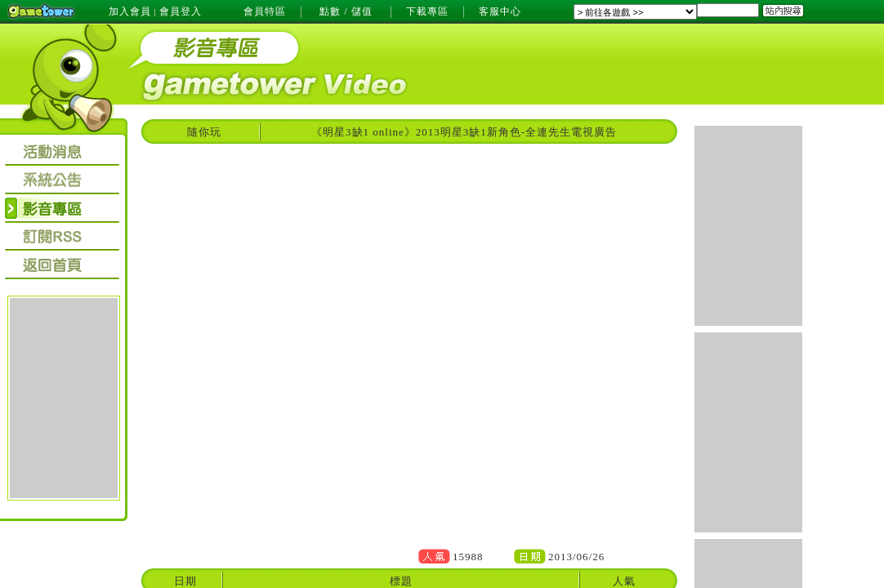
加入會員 (130, 11)
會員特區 (265, 11)
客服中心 (500, 11)
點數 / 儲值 (346, 11)
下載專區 (427, 11)
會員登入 (181, 11)
